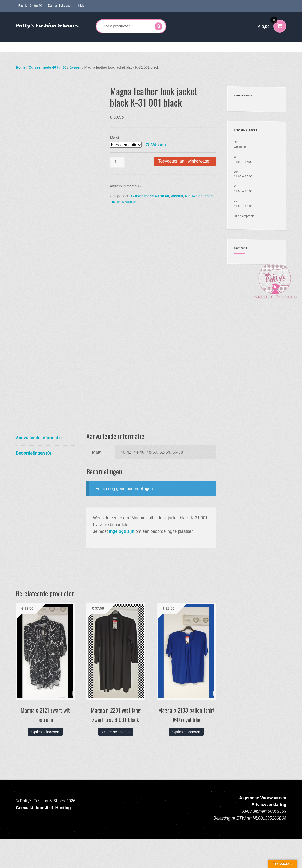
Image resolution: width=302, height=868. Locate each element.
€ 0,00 (268, 24)
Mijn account (200, 47)
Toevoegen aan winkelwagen (185, 161)
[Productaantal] (117, 162)
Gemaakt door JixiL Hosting (43, 837)
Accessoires (172, 47)
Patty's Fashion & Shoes (47, 25)
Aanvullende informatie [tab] (39, 467)
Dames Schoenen (60, 6)
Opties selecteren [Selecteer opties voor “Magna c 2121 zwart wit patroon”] (45, 761)
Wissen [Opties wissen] (158, 145)
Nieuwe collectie (199, 196)
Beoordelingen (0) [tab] (34, 482)
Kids (81, 6)
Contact (264, 47)
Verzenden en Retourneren (234, 47)
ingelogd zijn (122, 560)
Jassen (75, 67)
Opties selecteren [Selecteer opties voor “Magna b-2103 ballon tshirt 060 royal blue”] (186, 761)
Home (24, 47)
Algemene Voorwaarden (263, 827)
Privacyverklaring (269, 834)
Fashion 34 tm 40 (30, 6)
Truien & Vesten (123, 202)
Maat (115, 138)
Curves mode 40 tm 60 (85, 47)
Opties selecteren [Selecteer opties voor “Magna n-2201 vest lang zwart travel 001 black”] (116, 761)
